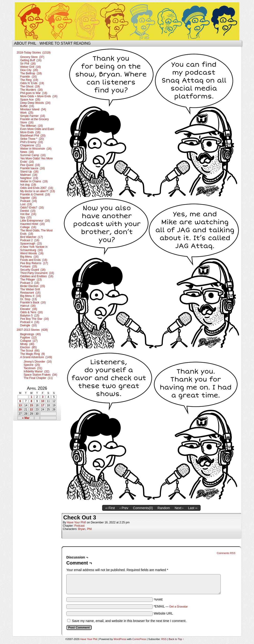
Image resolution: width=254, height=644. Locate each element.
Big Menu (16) (29, 257)
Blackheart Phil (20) (33, 136)
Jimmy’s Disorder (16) (38, 362)
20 (20, 410)
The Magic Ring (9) (32, 354)
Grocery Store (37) (32, 57)
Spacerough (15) (31, 244)
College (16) (28, 227)
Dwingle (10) (28, 325)
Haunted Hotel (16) (32, 224)
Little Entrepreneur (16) (35, 221)
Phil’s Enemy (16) (32, 142)
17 (43, 405)
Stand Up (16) (29, 172)
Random (164, 508)
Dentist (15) (28, 211)
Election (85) (28, 347)
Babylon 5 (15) (30, 316)
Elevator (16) (29, 309)
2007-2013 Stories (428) (32, 330)
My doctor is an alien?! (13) (37, 191)
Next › (179, 508)
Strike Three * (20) (32, 139)
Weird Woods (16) (32, 253)
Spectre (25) (32, 365)
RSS (164, 639)
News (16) (27, 152)
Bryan (82, 529)
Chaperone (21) (30, 145)
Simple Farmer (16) (33, 116)
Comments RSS (226, 553)
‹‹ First (110, 508)
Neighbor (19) (29, 178)
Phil (89, 529)
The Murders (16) (31, 90)
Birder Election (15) (33, 286)
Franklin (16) (28, 77)
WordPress (120, 639)
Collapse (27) (29, 341)
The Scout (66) (30, 351)
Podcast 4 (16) (30, 322)
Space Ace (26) (30, 100)
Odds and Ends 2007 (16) (37, 188)
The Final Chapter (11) (38, 378)
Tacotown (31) (33, 368)
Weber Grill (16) (30, 67)
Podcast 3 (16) (30, 283)
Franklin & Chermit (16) (35, 194)
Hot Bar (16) (28, 214)
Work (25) (27, 113)
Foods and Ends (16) (34, 260)
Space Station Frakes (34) (40, 375)
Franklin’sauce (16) (32, 168)
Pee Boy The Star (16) (35, 319)
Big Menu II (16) (31, 296)
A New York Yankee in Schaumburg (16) (34, 248)
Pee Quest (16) (30, 165)
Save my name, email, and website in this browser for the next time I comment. (129, 621)
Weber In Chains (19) (34, 181)
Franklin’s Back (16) (33, 302)
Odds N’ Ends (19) (32, 83)
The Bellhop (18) (31, 73)
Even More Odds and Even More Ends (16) (37, 131)
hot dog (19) (28, 185)
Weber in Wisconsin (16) (36, 149)
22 (31, 410)
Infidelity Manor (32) (36, 371)
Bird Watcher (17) (32, 237)
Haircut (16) (28, 306)
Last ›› (193, 508)
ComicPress (139, 639)
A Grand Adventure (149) (36, 357)
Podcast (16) (28, 201)
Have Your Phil (127, 21)
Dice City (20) (29, 70)
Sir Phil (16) (28, 64)
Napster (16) (28, 198)
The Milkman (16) (32, 126)
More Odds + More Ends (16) (39, 96)
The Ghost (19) (30, 86)
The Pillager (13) (31, 280)
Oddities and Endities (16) (37, 276)
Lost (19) (26, 204)
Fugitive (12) (28, 338)
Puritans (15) (29, 266)
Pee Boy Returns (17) (34, 263)
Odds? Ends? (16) (32, 208)
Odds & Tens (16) (32, 312)
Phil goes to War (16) (34, 93)
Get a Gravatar (178, 607)
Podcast (79, 526)
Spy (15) (26, 217)
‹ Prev (124, 508)
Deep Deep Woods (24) (35, 103)
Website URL (163, 613)
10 (43, 401)
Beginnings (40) (30, 334)
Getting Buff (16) (31, 60)
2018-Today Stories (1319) (34, 53)
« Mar (26, 418)
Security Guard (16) (33, 270)
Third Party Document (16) (37, 273)
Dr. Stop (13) (28, 299)
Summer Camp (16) (33, 155)
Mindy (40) (27, 344)
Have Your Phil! (76, 522)
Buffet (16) (27, 106)
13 (20, 405)
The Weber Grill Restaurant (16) (30, 291)
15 (31, 405)
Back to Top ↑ (176, 639)
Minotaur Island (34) (33, 109)
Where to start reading (65, 43)
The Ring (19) (29, 80)
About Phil (25, 43)
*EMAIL (171, 606)
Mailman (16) (29, 175)
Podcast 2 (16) (30, 240)
